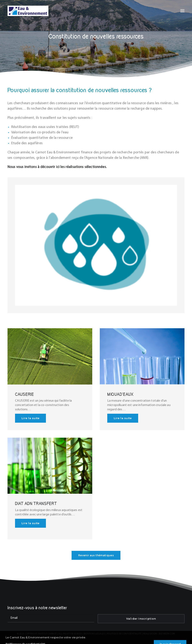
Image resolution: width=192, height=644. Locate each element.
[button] (182, 11)
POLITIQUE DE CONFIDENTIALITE (124, 634)
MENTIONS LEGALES (94, 634)
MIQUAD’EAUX (120, 394)
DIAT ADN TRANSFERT (36, 503)
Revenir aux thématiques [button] (96, 555)
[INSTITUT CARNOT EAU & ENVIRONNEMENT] (28, 11)
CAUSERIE (25, 394)
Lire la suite (30, 418)
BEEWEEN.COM (167, 634)
